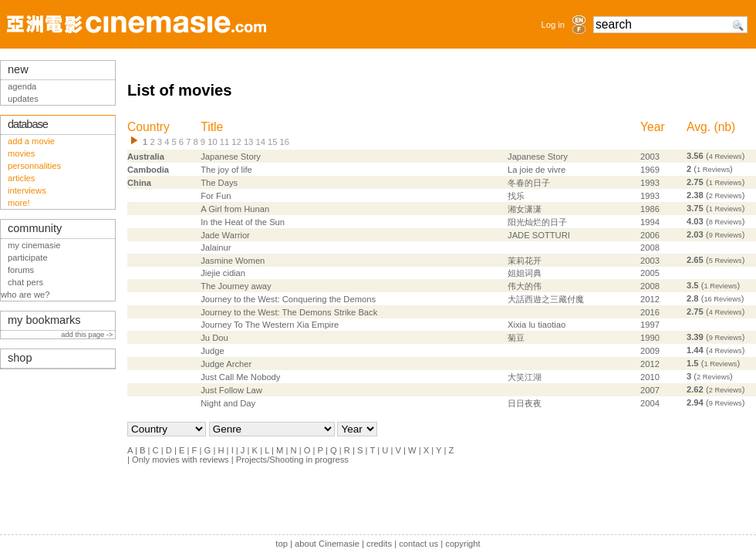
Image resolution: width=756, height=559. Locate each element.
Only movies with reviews (181, 460)
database (28, 124)
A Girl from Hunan (235, 209)
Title (212, 127)
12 (236, 142)
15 (272, 142)
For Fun (216, 196)
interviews (27, 190)
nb (725, 127)
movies (21, 153)
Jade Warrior (225, 235)
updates (23, 99)
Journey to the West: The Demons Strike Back (289, 312)
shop (20, 358)
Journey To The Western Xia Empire (270, 325)
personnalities (34, 166)
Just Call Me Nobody (240, 377)
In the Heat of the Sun (243, 222)
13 (248, 142)
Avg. (699, 127)
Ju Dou (214, 338)
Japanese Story (231, 157)
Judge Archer (226, 364)
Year (653, 127)
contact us (418, 544)
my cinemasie (34, 245)
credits (379, 544)
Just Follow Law (231, 390)
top (282, 544)
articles (21, 178)
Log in (553, 25)
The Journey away (236, 286)
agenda (22, 86)
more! (19, 203)
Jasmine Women (233, 261)
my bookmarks (44, 320)
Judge (212, 351)
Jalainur (216, 248)
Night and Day (228, 403)
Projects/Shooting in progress (292, 460)
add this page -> (88, 335)
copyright (462, 544)
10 (212, 142)
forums (21, 270)
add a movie (31, 141)
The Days (219, 183)
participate (28, 258)
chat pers (25, 282)
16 (285, 142)
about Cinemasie (327, 544)
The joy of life (226, 170)
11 (224, 142)
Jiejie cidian (223, 273)
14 (260, 142)
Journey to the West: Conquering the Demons (288, 299)
